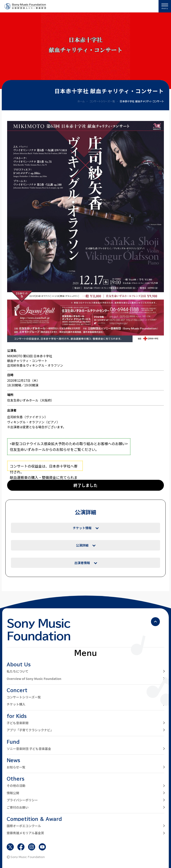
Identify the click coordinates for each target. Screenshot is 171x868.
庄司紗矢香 (15, 417)
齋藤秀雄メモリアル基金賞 (25, 833)
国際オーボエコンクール (24, 826)
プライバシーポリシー (22, 800)
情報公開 (13, 793)
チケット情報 (82, 528)
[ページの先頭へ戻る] (155, 622)
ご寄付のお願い (18, 807)
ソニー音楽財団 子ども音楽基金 (29, 749)
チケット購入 (16, 704)
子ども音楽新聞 (18, 723)
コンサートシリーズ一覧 (24, 697)
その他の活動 (16, 786)
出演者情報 (82, 563)
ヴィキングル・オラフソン (26, 422)
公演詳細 (82, 545)
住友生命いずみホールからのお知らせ (40, 449)
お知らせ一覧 (16, 767)
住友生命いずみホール (23, 400)
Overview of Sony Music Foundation (34, 679)
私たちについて (18, 671)
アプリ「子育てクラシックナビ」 (30, 730)
